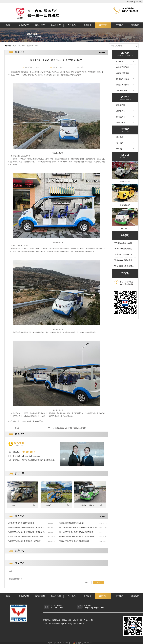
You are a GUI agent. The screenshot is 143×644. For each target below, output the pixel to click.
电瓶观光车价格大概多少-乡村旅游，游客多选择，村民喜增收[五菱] (26, 541)
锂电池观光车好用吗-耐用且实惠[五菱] (21, 523)
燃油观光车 (56, 25)
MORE (103, 516)
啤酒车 (49, 505)
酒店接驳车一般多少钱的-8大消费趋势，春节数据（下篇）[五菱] (27, 528)
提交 (98, 582)
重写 (86, 582)
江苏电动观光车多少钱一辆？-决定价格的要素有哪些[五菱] (26, 537)
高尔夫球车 (40, 25)
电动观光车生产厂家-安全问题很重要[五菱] (74, 541)
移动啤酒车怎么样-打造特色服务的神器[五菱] (70, 428)
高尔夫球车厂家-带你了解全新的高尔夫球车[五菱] (76, 532)
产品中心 (71, 25)
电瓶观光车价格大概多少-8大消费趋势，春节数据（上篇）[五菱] (27, 532)
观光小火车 (22, 421)
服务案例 (87, 25)
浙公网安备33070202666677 (85, 643)
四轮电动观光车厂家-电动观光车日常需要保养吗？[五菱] (78, 537)
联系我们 (139, 2)
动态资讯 (103, 25)
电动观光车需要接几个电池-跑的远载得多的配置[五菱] (78, 528)
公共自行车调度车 (87, 505)
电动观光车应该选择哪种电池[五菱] (71, 523)
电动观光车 (24, 25)
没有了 (17, 428)
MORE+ (102, 52)
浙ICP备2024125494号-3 (63, 643)
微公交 (15, 505)
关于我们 (119, 25)
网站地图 (130, 2)
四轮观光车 (39, 421)
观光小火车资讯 (33, 46)
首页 (8, 25)
